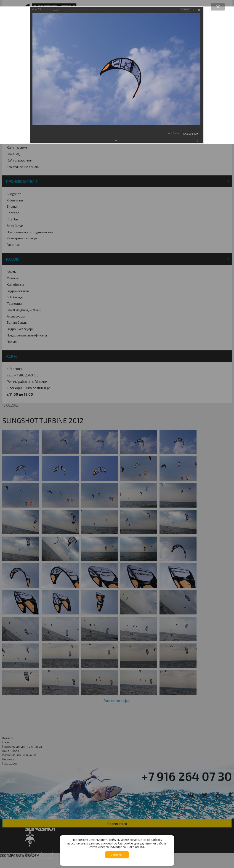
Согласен (117, 855)
